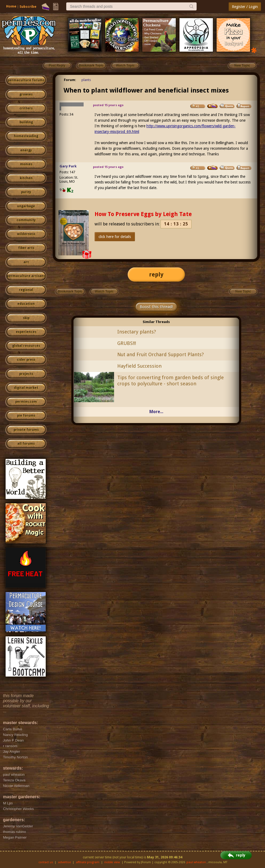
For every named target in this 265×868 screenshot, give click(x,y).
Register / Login (245, 7)
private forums (26, 430)
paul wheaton (196, 862)
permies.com (26, 402)
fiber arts (26, 248)
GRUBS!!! (127, 343)
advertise (64, 862)
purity (26, 192)
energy (26, 150)
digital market (26, 388)
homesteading (26, 136)
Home (11, 6)
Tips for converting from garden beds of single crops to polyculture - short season (171, 381)
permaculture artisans (26, 276)
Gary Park (68, 166)
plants (86, 80)
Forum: (70, 80)
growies (26, 94)
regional (26, 290)
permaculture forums (26, 80)
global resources (26, 346)
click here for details (115, 237)
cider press (26, 360)
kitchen (26, 178)
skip (26, 318)
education (26, 304)
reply (156, 274)
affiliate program (88, 862)
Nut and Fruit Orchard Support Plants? (161, 354)
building (26, 122)
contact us (46, 862)
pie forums (26, 416)
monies (26, 164)
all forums (26, 444)
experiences (26, 332)
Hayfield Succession (139, 366)
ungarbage (26, 206)
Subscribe (28, 7)
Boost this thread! (156, 307)
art (26, 262)
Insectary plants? (137, 332)
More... (156, 412)
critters (26, 108)
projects (26, 374)
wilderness (26, 234)
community (26, 220)
